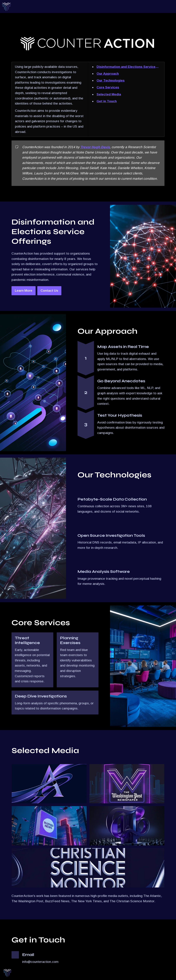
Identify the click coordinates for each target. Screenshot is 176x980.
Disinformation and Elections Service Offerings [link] (126, 67)
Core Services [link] (108, 87)
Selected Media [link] (109, 94)
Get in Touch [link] (107, 101)
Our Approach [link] (108, 74)
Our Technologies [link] (111, 80)
